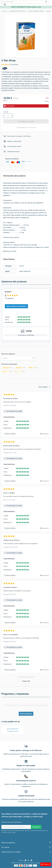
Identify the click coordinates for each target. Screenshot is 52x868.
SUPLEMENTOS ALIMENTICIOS (13, 730)
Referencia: (7, 251)
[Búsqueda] (24, 2)
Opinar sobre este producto (16, 306)
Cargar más (26, 681)
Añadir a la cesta (26, 121)
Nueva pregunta (26, 714)
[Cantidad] (8, 116)
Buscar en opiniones (8, 354)
